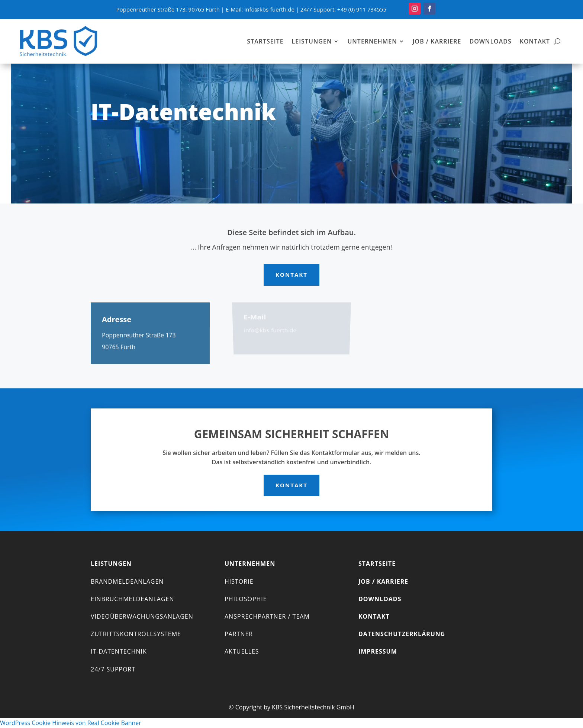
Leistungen (312, 41)
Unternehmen (372, 41)
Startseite (265, 41)
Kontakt (535, 41)
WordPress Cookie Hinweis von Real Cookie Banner (71, 723)
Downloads (490, 41)
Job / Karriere (437, 41)
